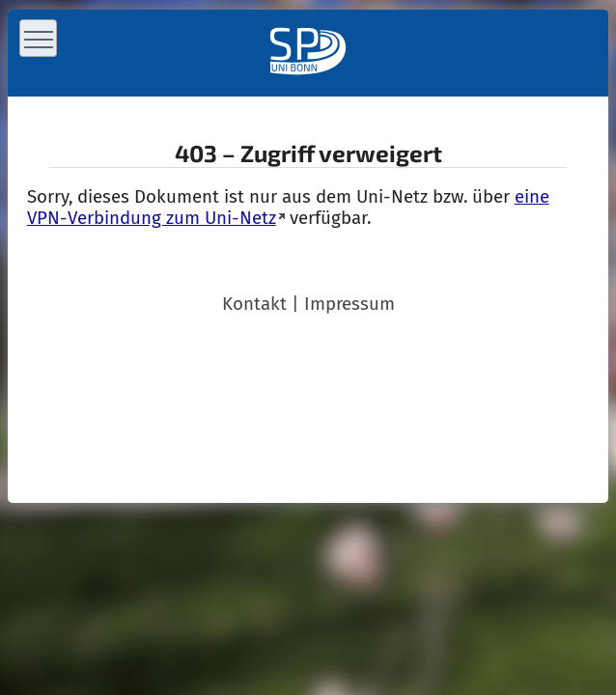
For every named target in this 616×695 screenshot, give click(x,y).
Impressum (350, 304)
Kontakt (254, 304)
